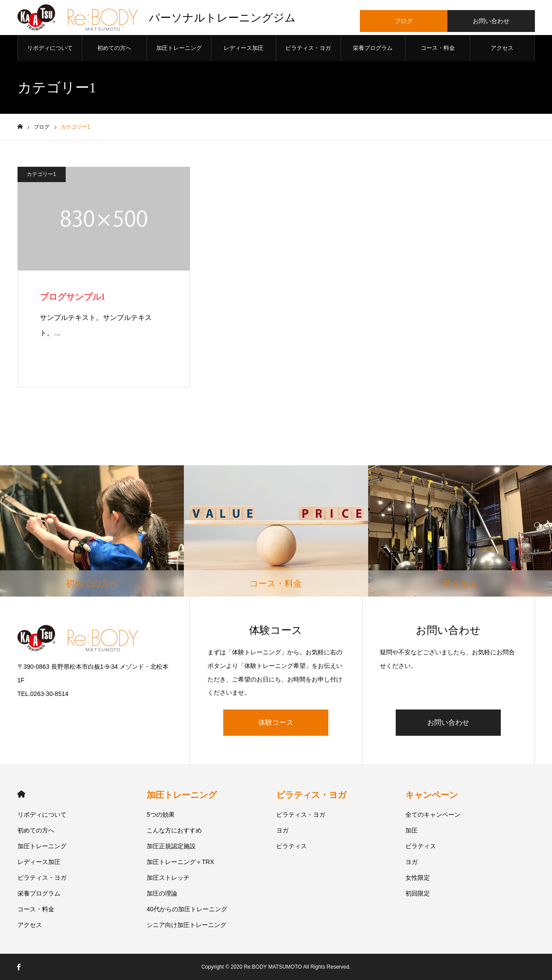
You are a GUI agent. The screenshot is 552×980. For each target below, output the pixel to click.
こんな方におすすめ (174, 830)
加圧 (411, 830)
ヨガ (282, 830)
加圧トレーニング (179, 48)
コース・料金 (438, 48)
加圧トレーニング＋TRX (180, 862)
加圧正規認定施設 (171, 846)
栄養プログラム (373, 48)
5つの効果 (161, 815)
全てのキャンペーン (433, 815)
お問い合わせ (448, 722)
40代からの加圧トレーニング (187, 909)
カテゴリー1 (41, 174)
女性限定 (418, 878)
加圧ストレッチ (168, 878)
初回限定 (418, 893)
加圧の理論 (162, 893)
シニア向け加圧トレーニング (186, 925)
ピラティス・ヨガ (308, 48)
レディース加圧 (244, 48)
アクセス (502, 48)
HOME (21, 794)
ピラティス (292, 846)
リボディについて (50, 48)
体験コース (276, 722)
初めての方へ (114, 48)
